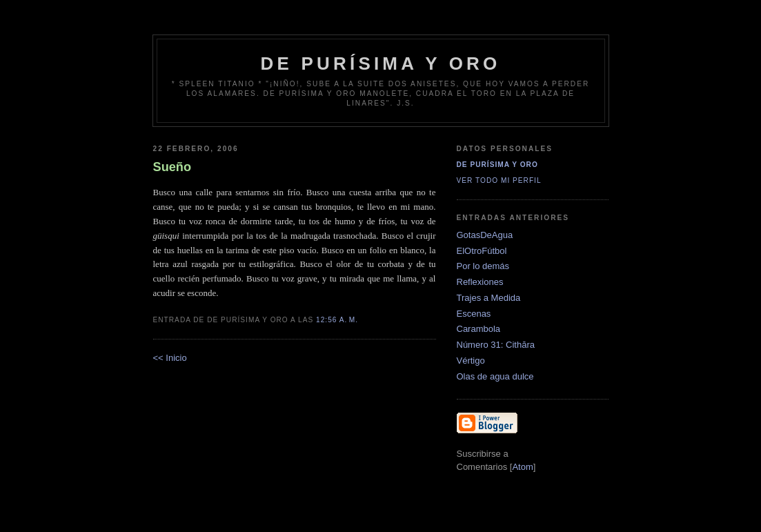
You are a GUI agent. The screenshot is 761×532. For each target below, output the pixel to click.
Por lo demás (483, 266)
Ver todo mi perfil (499, 180)
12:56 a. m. (337, 320)
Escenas (474, 314)
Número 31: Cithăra (496, 345)
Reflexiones (480, 282)
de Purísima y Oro (381, 63)
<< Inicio (170, 358)
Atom (522, 467)
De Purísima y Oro (497, 165)
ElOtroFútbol (482, 251)
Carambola (479, 329)
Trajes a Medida (489, 298)
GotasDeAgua (485, 235)
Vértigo (471, 361)
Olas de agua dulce (495, 376)
